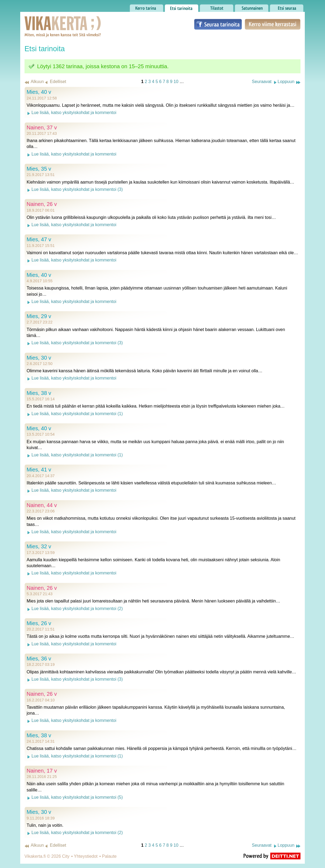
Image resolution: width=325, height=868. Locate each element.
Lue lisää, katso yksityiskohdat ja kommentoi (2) (77, 609)
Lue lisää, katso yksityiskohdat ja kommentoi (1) (77, 414)
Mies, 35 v (39, 169)
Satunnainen (252, 7)
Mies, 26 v (39, 623)
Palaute (109, 856)
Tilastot (217, 7)
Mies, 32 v (39, 546)
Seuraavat (262, 82)
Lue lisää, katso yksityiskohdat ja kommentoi (74, 113)
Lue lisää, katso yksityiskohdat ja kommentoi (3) (77, 189)
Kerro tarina (146, 7)
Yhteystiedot (86, 856)
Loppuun (286, 82)
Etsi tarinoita (181, 7)
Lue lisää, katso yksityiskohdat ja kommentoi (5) (77, 797)
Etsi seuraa (287, 7)
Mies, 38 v (39, 393)
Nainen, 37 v (42, 128)
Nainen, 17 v (42, 771)
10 (176, 82)
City (66, 856)
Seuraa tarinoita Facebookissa (218, 24)
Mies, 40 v (39, 92)
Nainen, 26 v (42, 204)
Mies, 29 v (39, 316)
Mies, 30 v (39, 358)
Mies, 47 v (39, 239)
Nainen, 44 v (42, 505)
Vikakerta (49, 21)
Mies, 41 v (39, 470)
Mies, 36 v (39, 659)
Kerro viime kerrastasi (273, 24)
